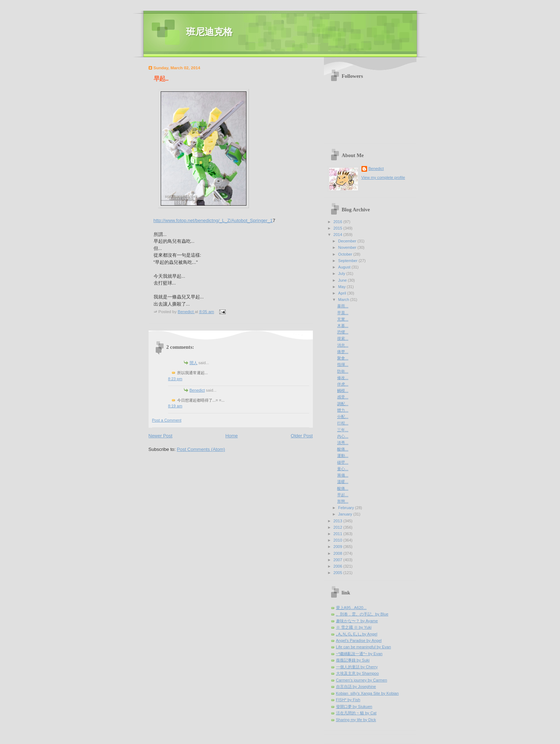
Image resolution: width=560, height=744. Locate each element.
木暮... (343, 326)
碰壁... (343, 462)
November (348, 247)
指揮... (343, 365)
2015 (339, 228)
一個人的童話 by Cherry (357, 667)
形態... (343, 501)
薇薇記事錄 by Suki (353, 660)
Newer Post (161, 436)
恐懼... (343, 332)
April (343, 293)
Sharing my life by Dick (356, 720)
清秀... (343, 443)
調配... (343, 404)
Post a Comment (167, 420)
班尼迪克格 (209, 32)
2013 (339, 521)
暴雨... (343, 306)
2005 (339, 573)
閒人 (194, 363)
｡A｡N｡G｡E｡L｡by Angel (357, 634)
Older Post (302, 436)
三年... (343, 430)
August (345, 267)
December (348, 241)
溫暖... (343, 482)
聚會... (343, 358)
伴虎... (343, 384)
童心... (343, 469)
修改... (343, 378)
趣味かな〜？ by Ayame (357, 621)
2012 (339, 527)
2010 (339, 540)
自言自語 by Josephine (356, 687)
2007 (339, 560)
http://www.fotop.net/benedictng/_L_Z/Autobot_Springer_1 (213, 220)
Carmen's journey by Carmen (362, 680)
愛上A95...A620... (351, 608)
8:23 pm (175, 379)
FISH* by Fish (348, 700)
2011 (339, 534)
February (347, 508)
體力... (343, 410)
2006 (339, 566)
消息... (343, 345)
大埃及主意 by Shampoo (357, 673)
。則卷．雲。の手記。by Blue (362, 614)
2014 (339, 235)
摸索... (343, 338)
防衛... (343, 371)
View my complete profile (383, 177)
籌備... (343, 475)
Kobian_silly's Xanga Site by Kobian (367, 693)
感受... (343, 397)
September (348, 261)
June (343, 280)
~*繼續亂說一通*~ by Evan (359, 654)
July (342, 273)
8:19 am (175, 406)
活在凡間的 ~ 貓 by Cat (356, 713)
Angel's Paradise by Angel (359, 640)
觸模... (343, 391)
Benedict (197, 390)
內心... (343, 436)
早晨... (343, 313)
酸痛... (343, 449)
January (346, 514)
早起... (343, 495)
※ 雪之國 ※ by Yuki (354, 627)
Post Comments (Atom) (201, 449)
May (342, 287)
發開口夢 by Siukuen (354, 707)
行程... (343, 423)
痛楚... (343, 352)
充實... (343, 319)
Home (232, 436)
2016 (339, 222)
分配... (343, 417)
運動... (343, 456)
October (346, 254)
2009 (339, 547)
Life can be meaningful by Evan (364, 647)
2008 (339, 553)
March (344, 300)
